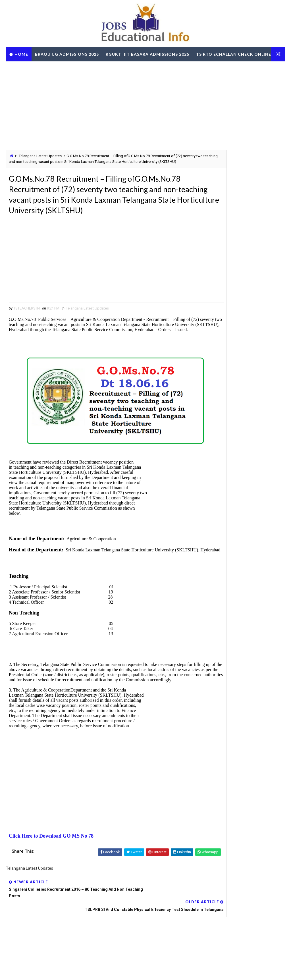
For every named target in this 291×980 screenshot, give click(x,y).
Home (21, 54)
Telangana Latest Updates (40, 157)
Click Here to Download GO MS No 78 (51, 878)
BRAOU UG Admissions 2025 (67, 54)
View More (278, 685)
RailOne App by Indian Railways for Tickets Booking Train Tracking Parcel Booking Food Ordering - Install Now (240, 553)
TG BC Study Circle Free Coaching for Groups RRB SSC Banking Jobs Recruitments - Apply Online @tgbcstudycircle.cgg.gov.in (241, 465)
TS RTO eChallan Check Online (47, 68)
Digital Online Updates (98, 970)
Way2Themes (37, 970)
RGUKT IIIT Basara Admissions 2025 (147, 54)
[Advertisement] (145, 105)
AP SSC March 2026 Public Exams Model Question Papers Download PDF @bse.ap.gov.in (238, 506)
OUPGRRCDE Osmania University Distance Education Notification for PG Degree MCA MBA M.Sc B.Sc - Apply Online (239, 485)
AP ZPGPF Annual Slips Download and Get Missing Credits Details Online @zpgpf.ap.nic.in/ (239, 636)
